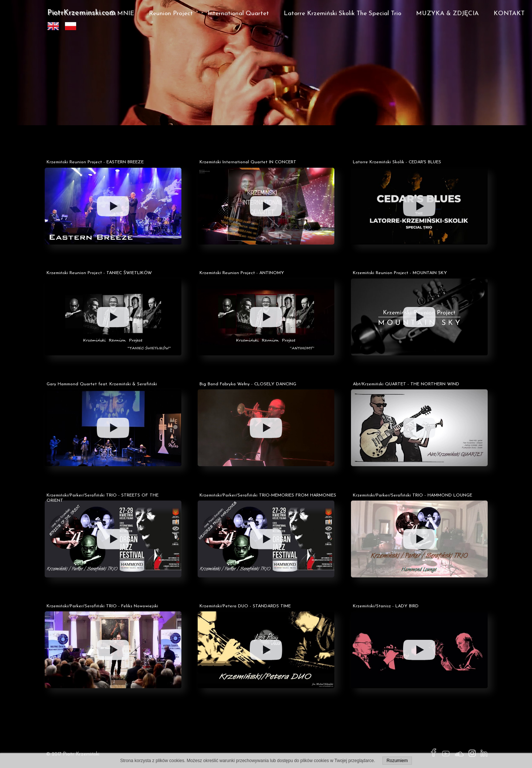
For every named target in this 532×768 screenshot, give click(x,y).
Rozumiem (397, 761)
